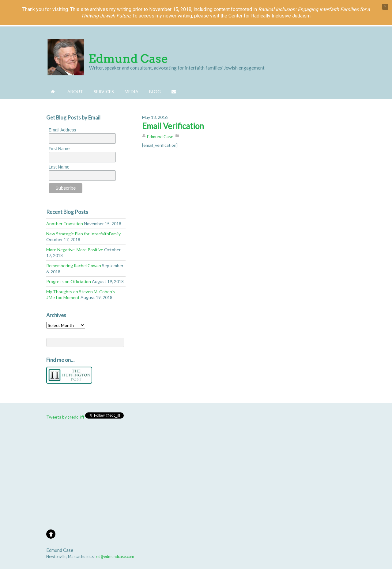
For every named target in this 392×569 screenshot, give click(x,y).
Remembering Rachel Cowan (74, 266)
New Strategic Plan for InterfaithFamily (83, 234)
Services (104, 91)
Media (132, 91)
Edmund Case (160, 137)
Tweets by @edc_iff (65, 417)
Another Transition (65, 224)
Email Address (62, 130)
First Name (59, 149)
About (75, 91)
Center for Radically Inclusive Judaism (269, 16)
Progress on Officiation (69, 281)
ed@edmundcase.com (115, 557)
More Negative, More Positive (75, 250)
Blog (155, 91)
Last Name (59, 167)
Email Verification (173, 126)
